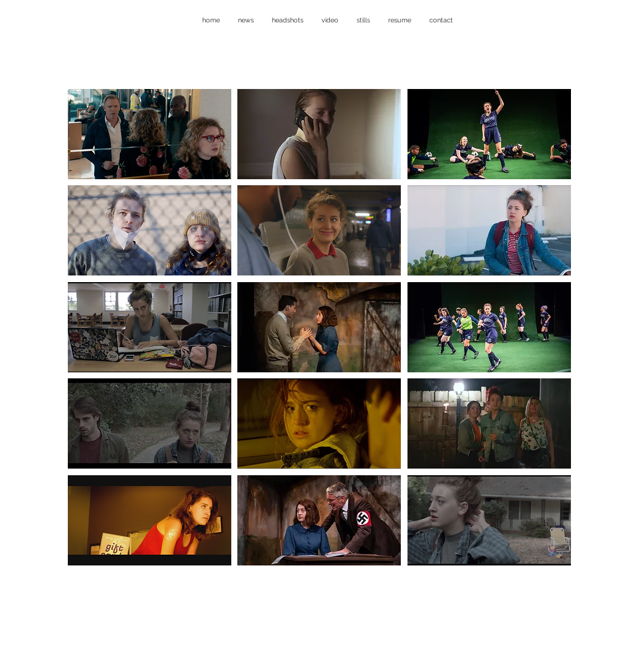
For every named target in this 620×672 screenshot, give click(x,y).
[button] (150, 134)
